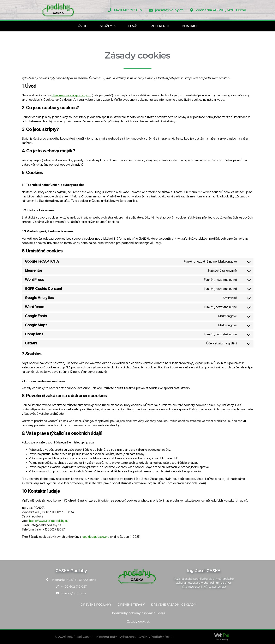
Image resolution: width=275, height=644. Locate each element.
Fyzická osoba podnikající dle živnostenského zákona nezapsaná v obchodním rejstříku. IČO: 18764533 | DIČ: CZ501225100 (204, 583)
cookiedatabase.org (96, 537)
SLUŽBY (108, 26)
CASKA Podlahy (71, 571)
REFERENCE (160, 26)
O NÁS (133, 26)
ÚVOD (83, 26)
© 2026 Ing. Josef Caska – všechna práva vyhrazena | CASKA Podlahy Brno (113, 637)
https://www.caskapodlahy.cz (71, 95)
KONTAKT (190, 26)
